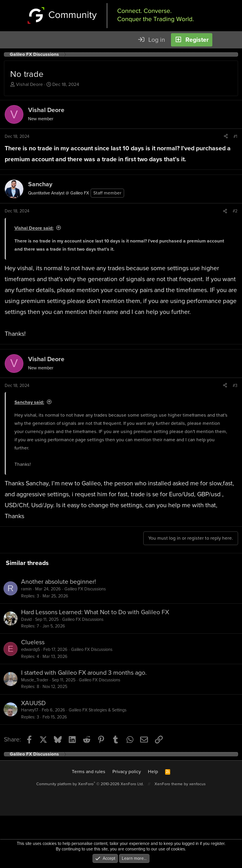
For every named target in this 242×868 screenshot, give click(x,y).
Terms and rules (89, 772)
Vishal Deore (29, 84)
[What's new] (222, 40)
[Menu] (10, 40)
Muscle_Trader (35, 680)
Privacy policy (127, 772)
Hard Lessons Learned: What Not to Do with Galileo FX (95, 612)
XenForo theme (169, 784)
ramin (26, 589)
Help (153, 772)
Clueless (33, 642)
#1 (235, 136)
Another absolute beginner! (59, 582)
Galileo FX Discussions (85, 589)
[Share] (226, 136)
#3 (235, 385)
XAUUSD (33, 703)
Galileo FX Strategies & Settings (98, 710)
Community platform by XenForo (90, 784)
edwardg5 (30, 649)
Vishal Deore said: (34, 228)
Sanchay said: (29, 402)
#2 (235, 211)
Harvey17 (30, 710)
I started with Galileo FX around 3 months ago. (84, 673)
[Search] (236, 40)
